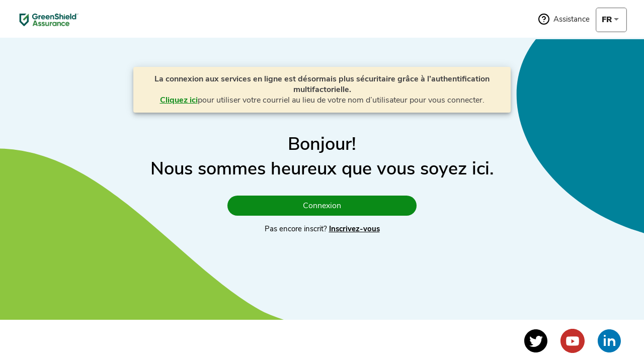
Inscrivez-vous (354, 229)
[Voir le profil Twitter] (536, 341)
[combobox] (611, 20)
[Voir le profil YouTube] (573, 341)
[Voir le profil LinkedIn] (609, 341)
